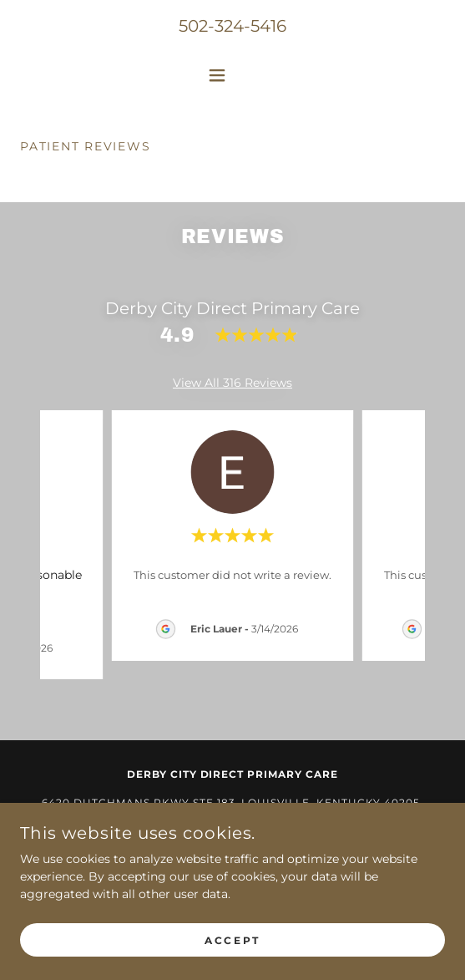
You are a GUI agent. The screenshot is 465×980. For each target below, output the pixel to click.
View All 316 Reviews (232, 383)
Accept (232, 940)
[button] (232, 75)
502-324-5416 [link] (232, 26)
